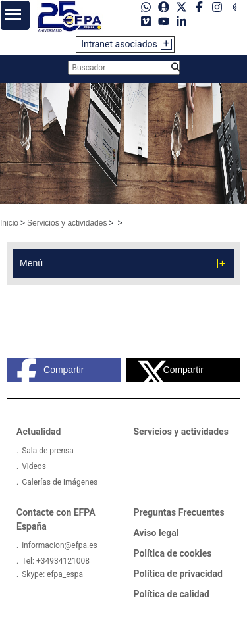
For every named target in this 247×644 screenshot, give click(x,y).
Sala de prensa (48, 451)
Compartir (50, 370)
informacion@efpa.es (60, 545)
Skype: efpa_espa (52, 574)
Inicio (9, 223)
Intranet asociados (119, 44)
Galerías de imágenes (60, 482)
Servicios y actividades (67, 223)
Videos (34, 466)
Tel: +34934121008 (56, 561)
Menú (31, 263)
